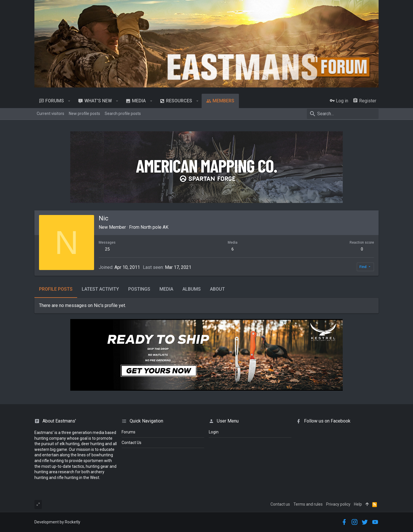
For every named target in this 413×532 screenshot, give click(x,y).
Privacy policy (338, 504)
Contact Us (132, 443)
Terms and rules (308, 504)
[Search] (343, 114)
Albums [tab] (192, 289)
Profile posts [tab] (56, 289)
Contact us (280, 504)
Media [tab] (166, 289)
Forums (128, 432)
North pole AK (154, 227)
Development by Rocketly (57, 522)
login (214, 432)
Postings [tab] (139, 289)
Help (358, 504)
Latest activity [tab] (100, 289)
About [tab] (217, 289)
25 (107, 249)
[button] (69, 101)
